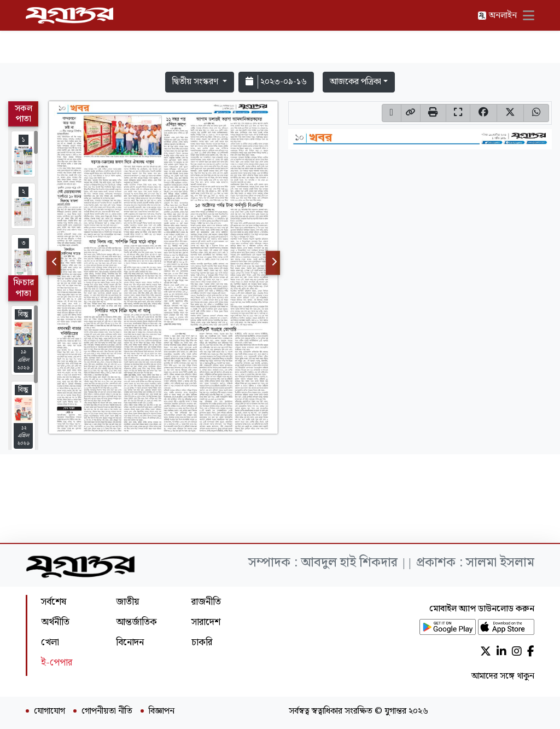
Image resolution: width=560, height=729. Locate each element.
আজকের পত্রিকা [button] (355, 82)
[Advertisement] (280, 34)
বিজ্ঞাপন (162, 711)
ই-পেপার (57, 663)
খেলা (50, 642)
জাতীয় (127, 602)
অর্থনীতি (55, 622)
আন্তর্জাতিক (136, 622)
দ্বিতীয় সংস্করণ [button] (196, 82)
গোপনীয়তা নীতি (107, 711)
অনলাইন (497, 16)
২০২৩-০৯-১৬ (276, 82)
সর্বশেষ (54, 602)
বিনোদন (130, 642)
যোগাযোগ (49, 711)
